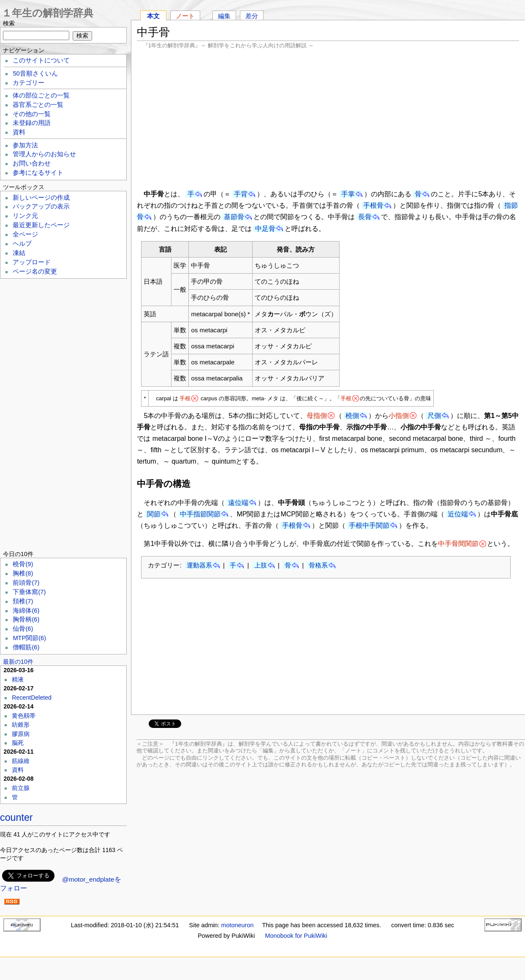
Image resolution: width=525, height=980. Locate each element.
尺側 (434, 416)
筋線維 (21, 761)
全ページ (25, 234)
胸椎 (23, 573)
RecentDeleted (32, 698)
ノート (185, 16)
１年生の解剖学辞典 (48, 13)
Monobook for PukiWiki (296, 936)
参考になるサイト (38, 173)
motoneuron (238, 925)
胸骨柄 (26, 619)
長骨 (365, 217)
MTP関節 (29, 638)
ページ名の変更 (35, 271)
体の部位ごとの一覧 (41, 95)
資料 (19, 132)
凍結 (19, 253)
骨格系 (318, 565)
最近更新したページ (41, 225)
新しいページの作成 (41, 198)
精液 (18, 679)
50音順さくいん (35, 73)
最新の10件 (18, 662)
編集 (224, 16)
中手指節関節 (200, 514)
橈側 (352, 416)
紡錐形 (21, 725)
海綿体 (26, 611)
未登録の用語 (32, 123)
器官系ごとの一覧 (38, 105)
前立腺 (21, 788)
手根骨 (373, 205)
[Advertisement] (328, 118)
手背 (241, 194)
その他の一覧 (32, 114)
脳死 (18, 743)
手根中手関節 (369, 525)
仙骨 (23, 629)
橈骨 (23, 564)
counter (16, 817)
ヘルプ (22, 244)
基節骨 (234, 217)
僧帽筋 (26, 647)
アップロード (32, 262)
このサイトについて (41, 60)
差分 (252, 16)
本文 (153, 16)
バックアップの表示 (41, 206)
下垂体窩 (29, 592)
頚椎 (23, 601)
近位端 (458, 514)
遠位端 (238, 503)
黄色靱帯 (24, 716)
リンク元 (25, 216)
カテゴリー (29, 83)
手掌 (348, 194)
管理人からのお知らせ (44, 154)
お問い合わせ (32, 163)
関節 (154, 514)
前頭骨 (26, 583)
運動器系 (199, 565)
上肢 (261, 565)
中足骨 (265, 229)
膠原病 (21, 734)
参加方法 (25, 145)
